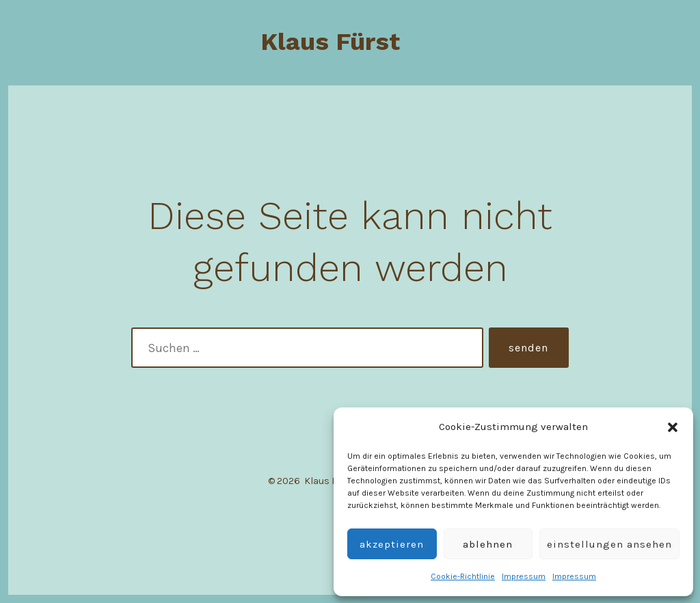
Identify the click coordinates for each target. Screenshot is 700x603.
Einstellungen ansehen (609, 544)
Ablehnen (488, 544)
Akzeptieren (392, 544)
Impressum (524, 576)
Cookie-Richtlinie (463, 576)
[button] (673, 427)
